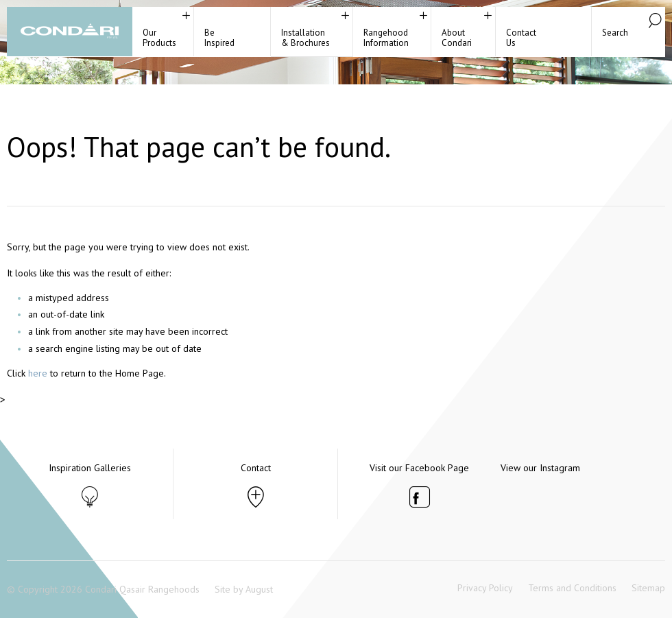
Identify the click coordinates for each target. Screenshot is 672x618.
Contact (256, 468)
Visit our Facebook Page (419, 468)
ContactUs (521, 38)
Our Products (159, 38)
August (259, 589)
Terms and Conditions (572, 588)
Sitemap (648, 588)
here (38, 373)
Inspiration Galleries (90, 468)
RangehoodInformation (386, 38)
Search (615, 33)
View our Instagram (540, 468)
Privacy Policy (485, 588)
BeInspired (219, 38)
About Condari (457, 38)
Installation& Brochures (305, 38)
